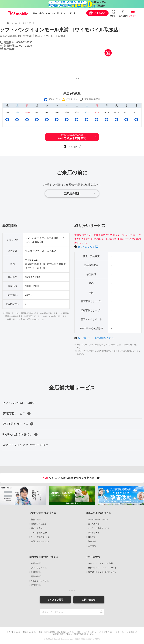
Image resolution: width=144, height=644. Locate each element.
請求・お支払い (38, 528)
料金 (35, 13)
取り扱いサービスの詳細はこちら (96, 338)
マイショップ (74, 147)
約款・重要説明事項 (47, 632)
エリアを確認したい (40, 533)
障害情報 (92, 541)
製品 (41, 13)
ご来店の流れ (72, 193)
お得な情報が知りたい (41, 541)
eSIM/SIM (50, 13)
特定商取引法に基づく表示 (61, 634)
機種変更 (92, 537)
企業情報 (35, 563)
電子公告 (35, 576)
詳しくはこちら (86, 247)
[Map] (108, 58)
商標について (28, 632)
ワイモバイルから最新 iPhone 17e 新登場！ (72, 478)
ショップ (27, 23)
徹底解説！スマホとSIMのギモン (102, 572)
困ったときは (94, 524)
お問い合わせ (89, 600)
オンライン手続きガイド (99, 528)
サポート (72, 13)
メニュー (133, 16)
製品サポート (94, 533)
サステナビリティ (39, 581)
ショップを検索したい (41, 537)
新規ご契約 (36, 520)
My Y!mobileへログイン (98, 520)
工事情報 (92, 546)
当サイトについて (14, 632)
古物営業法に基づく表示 (84, 634)
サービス (61, 13)
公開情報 (35, 572)
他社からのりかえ (39, 524)
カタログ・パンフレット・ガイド (102, 568)
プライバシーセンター (113, 632)
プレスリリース (38, 568)
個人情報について (64, 632)
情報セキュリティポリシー (88, 632)
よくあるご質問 (55, 600)
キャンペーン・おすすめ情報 (100, 563)
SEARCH (101, 612)
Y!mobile (18, 13)
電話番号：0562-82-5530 (18, 42)
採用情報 (35, 585)
